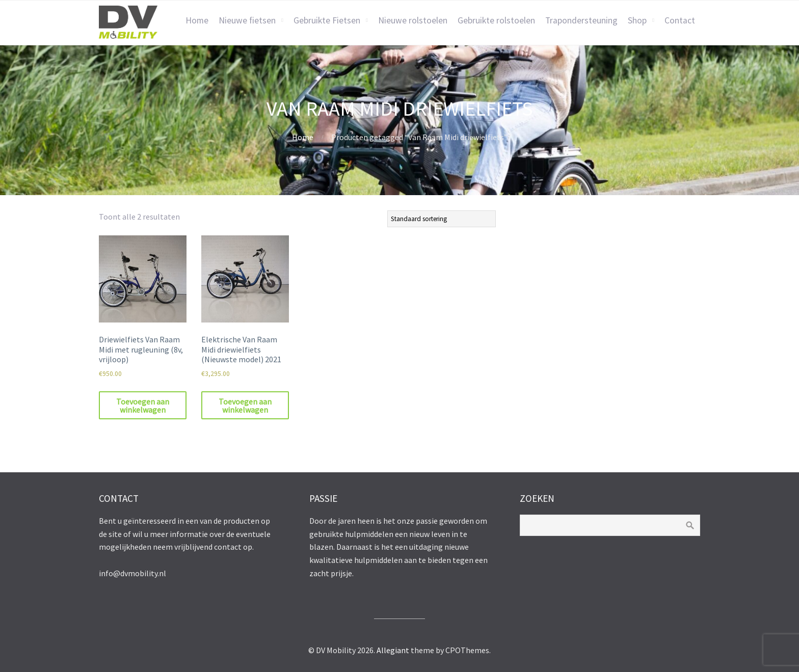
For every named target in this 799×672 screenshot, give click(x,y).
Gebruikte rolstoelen (496, 20)
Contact (680, 20)
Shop (637, 20)
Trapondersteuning (581, 20)
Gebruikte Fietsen (327, 20)
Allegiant (393, 650)
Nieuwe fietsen (247, 20)
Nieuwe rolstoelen (413, 20)
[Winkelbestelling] (442, 219)
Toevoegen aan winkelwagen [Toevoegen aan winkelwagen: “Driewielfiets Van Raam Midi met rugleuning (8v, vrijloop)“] (143, 406)
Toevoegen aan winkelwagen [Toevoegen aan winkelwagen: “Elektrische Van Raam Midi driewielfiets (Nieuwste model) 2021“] (245, 406)
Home (197, 20)
